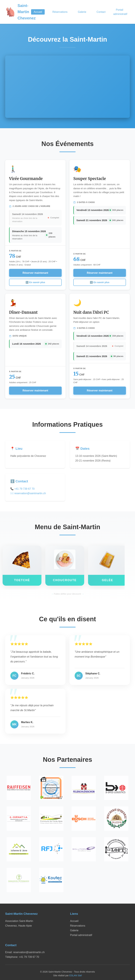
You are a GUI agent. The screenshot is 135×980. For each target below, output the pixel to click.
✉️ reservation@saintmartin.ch (28, 493)
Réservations (60, 12)
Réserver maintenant (35, 273)
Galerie (82, 12)
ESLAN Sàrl (76, 975)
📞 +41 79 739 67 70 (22, 489)
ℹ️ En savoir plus (35, 282)
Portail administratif (120, 12)
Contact (101, 12)
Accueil (38, 12)
